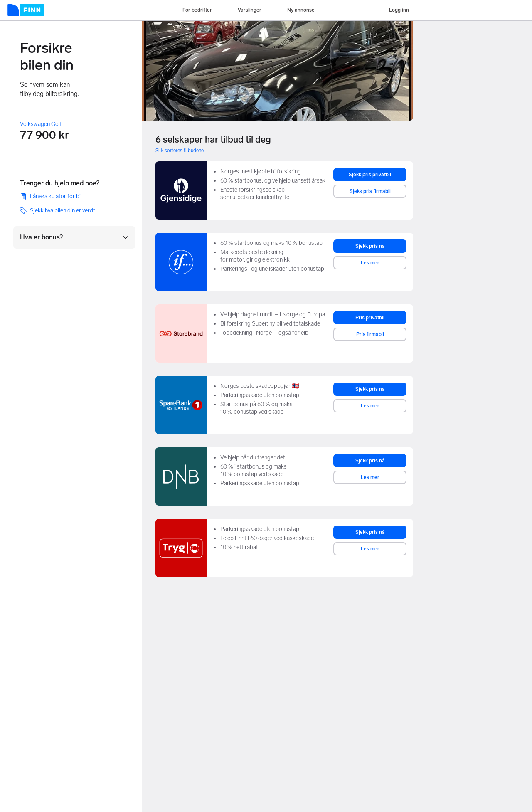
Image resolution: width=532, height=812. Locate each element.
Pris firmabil (370, 334)
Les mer (370, 263)
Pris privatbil (370, 318)
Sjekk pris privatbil (370, 175)
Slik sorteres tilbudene (180, 151)
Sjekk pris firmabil (370, 191)
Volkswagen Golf (41, 124)
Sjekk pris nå (370, 246)
